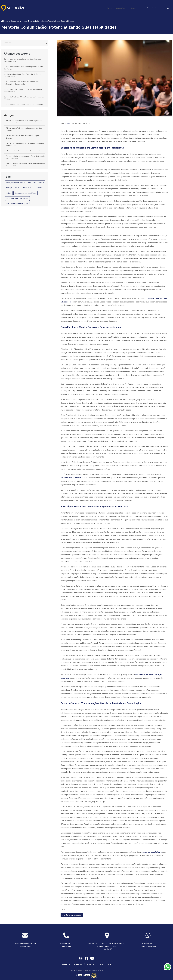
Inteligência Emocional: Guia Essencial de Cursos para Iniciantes (23, 75)
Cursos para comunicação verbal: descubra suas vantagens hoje (23, 60)
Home (109, 8)
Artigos (9, 115)
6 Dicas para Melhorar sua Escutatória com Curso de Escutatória (25, 144)
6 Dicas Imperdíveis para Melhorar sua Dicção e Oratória (24, 129)
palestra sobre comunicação (74, 478)
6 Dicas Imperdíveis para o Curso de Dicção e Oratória (23, 137)
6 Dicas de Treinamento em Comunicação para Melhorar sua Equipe (24, 122)
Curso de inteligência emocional (17, 199)
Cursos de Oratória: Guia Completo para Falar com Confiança (23, 68)
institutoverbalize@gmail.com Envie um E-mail (25, 945)
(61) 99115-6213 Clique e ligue (66, 945)
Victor (67, 124)
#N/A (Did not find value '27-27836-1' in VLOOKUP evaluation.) (29, 183)
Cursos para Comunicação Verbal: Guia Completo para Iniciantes (23, 90)
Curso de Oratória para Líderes (26, 193)
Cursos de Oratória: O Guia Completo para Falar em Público (24, 98)
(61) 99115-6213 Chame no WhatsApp (148, 945)
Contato (134, 8)
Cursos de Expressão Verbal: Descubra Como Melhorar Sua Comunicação (21, 83)
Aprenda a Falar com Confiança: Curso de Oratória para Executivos (25, 157)
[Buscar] (168, 8)
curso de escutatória (152, 852)
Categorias (120, 8)
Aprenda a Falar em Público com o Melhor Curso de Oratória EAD (26, 165)
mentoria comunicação (72, 915)
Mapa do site (104, 965)
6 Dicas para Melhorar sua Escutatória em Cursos (25, 151)
